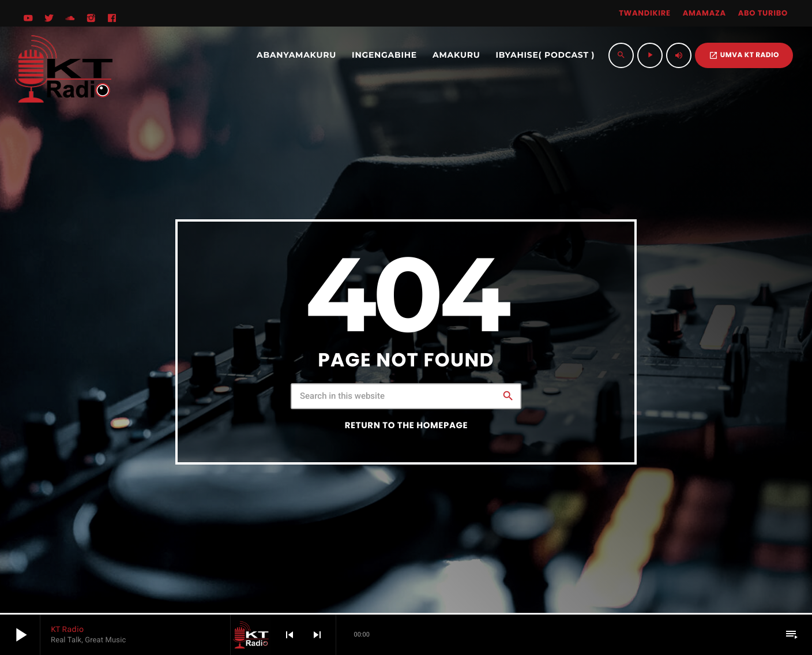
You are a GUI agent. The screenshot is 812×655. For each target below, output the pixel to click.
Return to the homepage (406, 426)
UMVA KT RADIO (744, 55)
